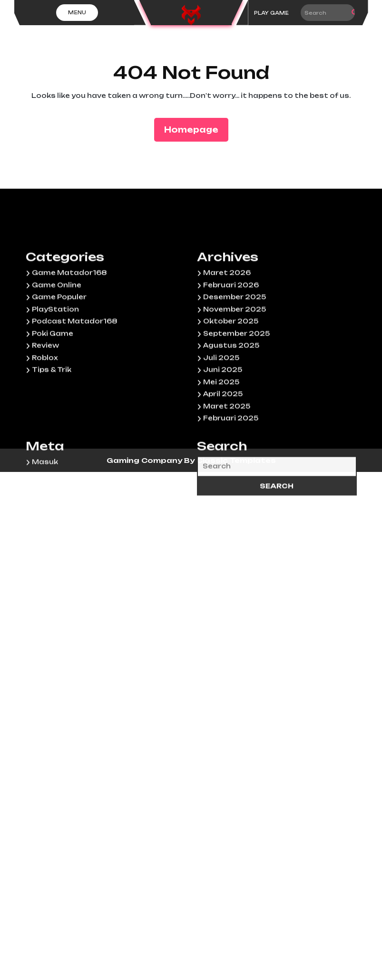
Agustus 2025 (231, 400)
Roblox (45, 412)
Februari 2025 (231, 472)
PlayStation (55, 364)
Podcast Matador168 (74, 375)
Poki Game (53, 388)
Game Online (57, 339)
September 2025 (236, 388)
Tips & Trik (52, 424)
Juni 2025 (223, 424)
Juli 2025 (221, 412)
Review (45, 400)
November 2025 (235, 364)
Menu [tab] (77, 12)
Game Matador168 (69, 327)
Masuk (45, 516)
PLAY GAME (271, 13)
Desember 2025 (235, 351)
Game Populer (59, 351)
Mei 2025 (221, 436)
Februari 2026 (231, 339)
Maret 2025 (227, 461)
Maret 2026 (227, 327)
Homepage (195, 129)
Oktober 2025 (231, 375)
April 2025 (223, 448)
